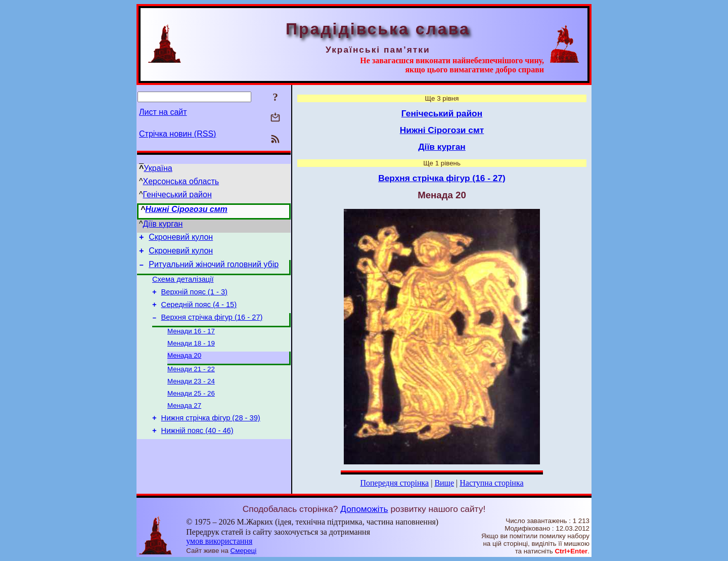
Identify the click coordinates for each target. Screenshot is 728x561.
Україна (158, 168)
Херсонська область (181, 181)
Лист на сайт (163, 112)
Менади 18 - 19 (191, 356)
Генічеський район (177, 195)
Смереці (244, 551)
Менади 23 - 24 (191, 397)
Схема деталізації (183, 285)
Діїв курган (163, 224)
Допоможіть (364, 509)
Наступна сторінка (491, 483)
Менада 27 (184, 423)
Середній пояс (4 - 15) (199, 314)
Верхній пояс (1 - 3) (194, 299)
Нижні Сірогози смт (186, 209)
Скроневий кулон (181, 239)
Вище (444, 483)
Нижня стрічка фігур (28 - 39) (211, 437)
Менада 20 (184, 369)
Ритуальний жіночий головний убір (214, 269)
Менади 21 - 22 (191, 384)
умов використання (219, 541)
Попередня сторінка (394, 483)
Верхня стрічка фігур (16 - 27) (212, 328)
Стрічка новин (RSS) (177, 134)
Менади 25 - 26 (191, 410)
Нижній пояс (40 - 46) (197, 451)
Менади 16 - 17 (191, 343)
